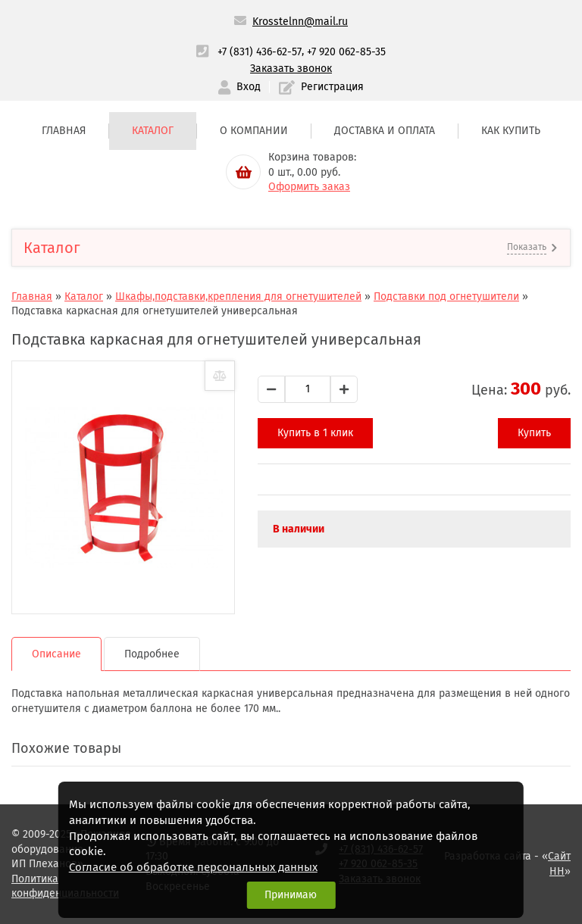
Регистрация (321, 87)
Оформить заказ (309, 187)
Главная (64, 131)
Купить (534, 433)
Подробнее (152, 654)
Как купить (511, 131)
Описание (56, 654)
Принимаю (291, 895)
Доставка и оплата (385, 131)
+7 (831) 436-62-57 (260, 52)
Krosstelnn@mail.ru (300, 22)
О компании (254, 131)
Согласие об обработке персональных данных (193, 867)
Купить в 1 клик (315, 433)
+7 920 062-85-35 (346, 52)
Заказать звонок (291, 69)
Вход (239, 87)
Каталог (153, 131)
